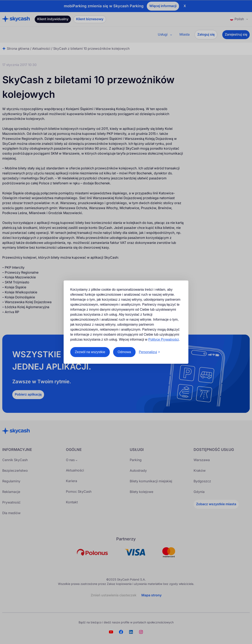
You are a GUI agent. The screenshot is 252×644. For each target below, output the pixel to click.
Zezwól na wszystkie (90, 352)
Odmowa (124, 352)
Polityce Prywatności (164, 339)
